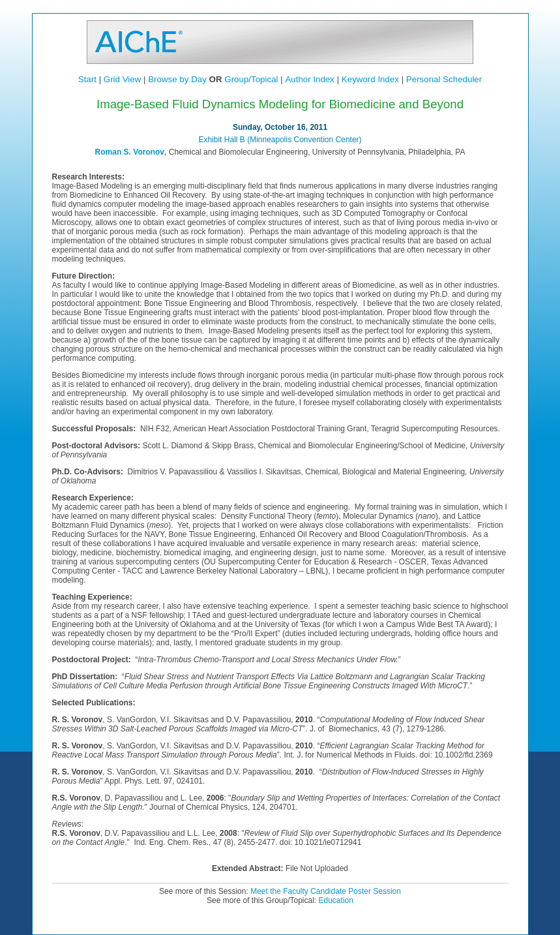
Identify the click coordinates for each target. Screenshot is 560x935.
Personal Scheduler (444, 79)
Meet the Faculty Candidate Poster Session (326, 891)
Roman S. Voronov (130, 152)
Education (336, 900)
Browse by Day (177, 79)
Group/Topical (251, 79)
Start (87, 79)
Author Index (310, 79)
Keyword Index (370, 79)
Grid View (123, 79)
